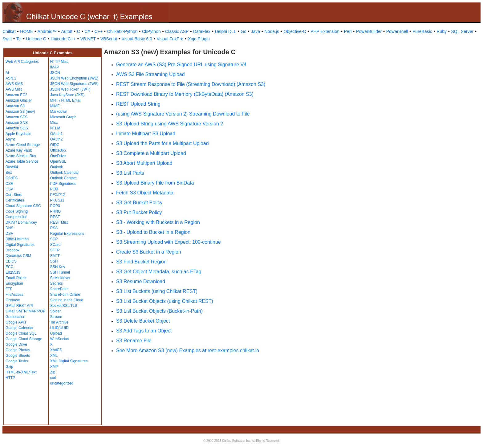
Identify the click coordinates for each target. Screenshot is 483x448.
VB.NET (88, 39)
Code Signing (17, 211)
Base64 (12, 167)
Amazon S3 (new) (20, 112)
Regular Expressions (67, 234)
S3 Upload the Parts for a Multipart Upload (162, 143)
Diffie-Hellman (17, 239)
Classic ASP (177, 31)
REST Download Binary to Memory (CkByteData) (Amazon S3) (185, 94)
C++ (99, 31)
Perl (348, 31)
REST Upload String (138, 104)
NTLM (55, 128)
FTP (9, 289)
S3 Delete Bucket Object (143, 321)
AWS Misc (14, 89)
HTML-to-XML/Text (21, 372)
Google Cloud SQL (21, 333)
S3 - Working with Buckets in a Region (158, 222)
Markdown (59, 112)
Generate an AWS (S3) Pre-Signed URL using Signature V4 (181, 65)
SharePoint (59, 289)
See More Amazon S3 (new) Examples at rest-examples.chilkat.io (188, 350)
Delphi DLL (225, 31)
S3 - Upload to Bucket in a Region (153, 232)
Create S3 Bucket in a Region (149, 252)
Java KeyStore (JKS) (67, 95)
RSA (54, 228)
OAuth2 (57, 139)
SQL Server (463, 31)
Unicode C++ (63, 39)
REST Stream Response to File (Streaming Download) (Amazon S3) (191, 84)
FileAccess (14, 295)
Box (9, 173)
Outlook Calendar (65, 173)
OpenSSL (58, 161)
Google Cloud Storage (24, 339)
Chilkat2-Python (122, 31)
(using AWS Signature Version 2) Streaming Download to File (183, 114)
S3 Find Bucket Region (141, 262)
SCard (55, 245)
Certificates (15, 200)
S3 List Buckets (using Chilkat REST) (157, 291)
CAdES (12, 178)
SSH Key (58, 267)
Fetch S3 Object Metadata (145, 193)
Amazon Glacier (19, 100)
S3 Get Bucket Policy (139, 203)
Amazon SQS (17, 128)
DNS (9, 228)
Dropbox (12, 250)
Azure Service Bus (21, 156)
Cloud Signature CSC (23, 206)
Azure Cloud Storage (23, 145)
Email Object (16, 278)
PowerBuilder (369, 31)
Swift (7, 39)
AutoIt (67, 31)
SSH (54, 261)
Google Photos (18, 350)
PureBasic (422, 31)
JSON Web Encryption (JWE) (74, 78)
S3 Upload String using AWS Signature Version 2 (170, 124)
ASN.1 (11, 78)
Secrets (57, 283)
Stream (56, 317)
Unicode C (36, 39)
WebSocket (60, 339)
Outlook (57, 167)
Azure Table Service (22, 161)
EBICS (11, 261)
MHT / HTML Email (66, 100)
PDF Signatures (63, 184)
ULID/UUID (59, 328)
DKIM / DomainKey (21, 222)
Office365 (58, 150)
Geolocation (15, 317)
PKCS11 (57, 200)
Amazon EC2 (16, 95)
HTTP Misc (59, 62)
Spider (56, 311)
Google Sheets (18, 356)
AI (7, 73)
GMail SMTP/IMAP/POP (25, 311)
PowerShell (397, 31)
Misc (54, 123)
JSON (55, 73)
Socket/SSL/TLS (64, 306)
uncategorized (62, 383)
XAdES (56, 350)
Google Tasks (17, 361)
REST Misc (59, 222)
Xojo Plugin (199, 39)
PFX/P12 (58, 195)
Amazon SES (16, 117)
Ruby (442, 31)
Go (244, 31)
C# (87, 31)
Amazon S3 (15, 106)
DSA (9, 234)
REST (55, 217)
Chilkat (9, 31)
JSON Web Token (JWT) (70, 89)
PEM (54, 189)
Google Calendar (20, 328)
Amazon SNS (17, 123)
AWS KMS (14, 84)
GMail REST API (19, 306)
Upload (56, 333)
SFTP (55, 250)
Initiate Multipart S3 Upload (146, 134)
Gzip (9, 367)
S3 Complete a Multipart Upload (151, 153)
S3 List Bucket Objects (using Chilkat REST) (165, 301)
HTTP (10, 378)
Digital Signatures (20, 245)
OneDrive (58, 156)
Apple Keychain (18, 134)
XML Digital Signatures (69, 361)
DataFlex (202, 31)
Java (255, 31)
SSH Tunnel (60, 272)
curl (53, 378)
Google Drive (16, 344)
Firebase (13, 300)
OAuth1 (57, 134)
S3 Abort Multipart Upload (144, 163)
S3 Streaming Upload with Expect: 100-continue (168, 242)
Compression (16, 217)
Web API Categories (22, 62)
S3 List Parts (130, 173)
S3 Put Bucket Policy (139, 212)
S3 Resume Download (141, 281)
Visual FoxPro (170, 39)
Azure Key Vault (19, 150)
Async (11, 139)
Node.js (272, 31)
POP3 (55, 206)
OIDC (55, 145)
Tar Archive (59, 322)
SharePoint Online (65, 295)
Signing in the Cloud (67, 300)
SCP (54, 239)
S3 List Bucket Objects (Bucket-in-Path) (159, 311)
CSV (9, 189)
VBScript (109, 39)
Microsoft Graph (63, 117)
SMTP (55, 256)
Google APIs (16, 322)
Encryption (14, 283)
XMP (54, 367)
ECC (9, 267)
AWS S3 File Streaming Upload (150, 74)
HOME (26, 31)
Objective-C (295, 31)
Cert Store (14, 195)
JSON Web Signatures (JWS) (74, 84)
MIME (55, 106)
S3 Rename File (134, 341)
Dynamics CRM (18, 256)
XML (54, 356)
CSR (9, 184)
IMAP (55, 67)
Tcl (19, 39)
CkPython (151, 31)
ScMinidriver (60, 278)
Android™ (47, 31)
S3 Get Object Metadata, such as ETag (159, 272)
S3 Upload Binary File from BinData (155, 183)
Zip (53, 372)
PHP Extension (325, 31)
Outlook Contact (63, 178)
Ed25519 (13, 272)
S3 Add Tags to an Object (144, 331)
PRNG (56, 211)
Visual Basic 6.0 (137, 39)
